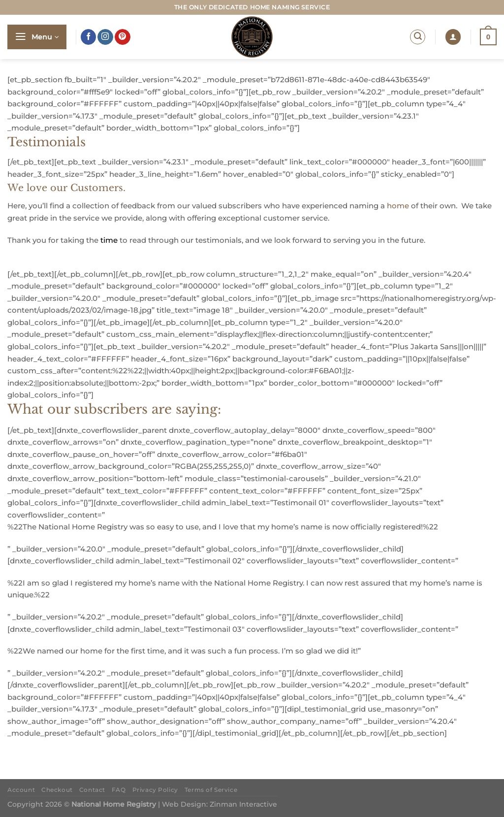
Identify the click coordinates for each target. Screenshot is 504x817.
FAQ (119, 790)
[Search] (418, 37)
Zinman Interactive (243, 804)
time (109, 240)
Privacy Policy (155, 790)
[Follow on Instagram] (105, 37)
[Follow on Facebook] (89, 37)
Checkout (57, 790)
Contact (92, 790)
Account (21, 790)
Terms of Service (211, 790)
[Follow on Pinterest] (123, 37)
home (398, 206)
